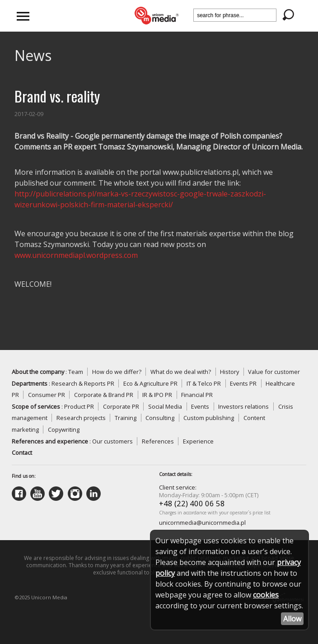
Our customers (112, 441)
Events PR (243, 383)
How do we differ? (117, 372)
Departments (30, 383)
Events (200, 406)
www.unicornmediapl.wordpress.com (76, 255)
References (158, 441)
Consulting (160, 418)
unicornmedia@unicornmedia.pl (202, 523)
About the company (38, 372)
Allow (292, 619)
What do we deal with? (181, 372)
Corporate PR (121, 406)
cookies (266, 595)
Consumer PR (47, 395)
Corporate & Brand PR (104, 395)
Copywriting (64, 429)
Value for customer (274, 372)
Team (76, 372)
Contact (22, 453)
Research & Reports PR (83, 383)
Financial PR (197, 395)
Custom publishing (209, 418)
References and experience (50, 441)
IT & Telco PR (204, 383)
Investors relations (243, 406)
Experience (198, 441)
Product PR (79, 406)
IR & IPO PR (157, 395)
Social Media (165, 406)
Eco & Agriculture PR (150, 383)
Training (126, 418)
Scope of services (36, 406)
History (229, 372)
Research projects (81, 418)
